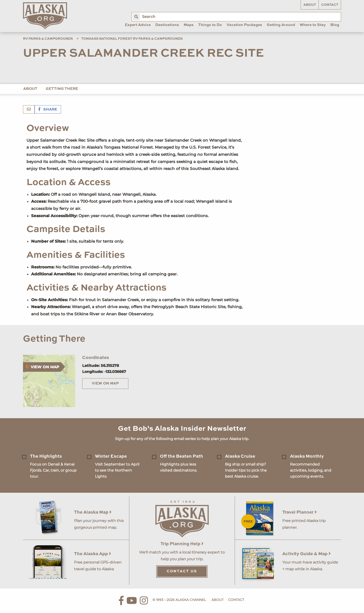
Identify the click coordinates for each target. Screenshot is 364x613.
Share (48, 110)
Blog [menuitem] (335, 25)
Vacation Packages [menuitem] (244, 25)
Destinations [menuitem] (167, 25)
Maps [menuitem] (189, 25)
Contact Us (182, 571)
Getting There (62, 89)
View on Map (105, 384)
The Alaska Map (93, 512)
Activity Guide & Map (307, 554)
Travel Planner (300, 512)
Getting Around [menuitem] (281, 25)
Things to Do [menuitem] (210, 25)
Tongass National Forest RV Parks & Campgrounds (132, 39)
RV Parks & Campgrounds (48, 39)
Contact (330, 5)
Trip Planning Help (182, 544)
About (310, 5)
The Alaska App (93, 554)
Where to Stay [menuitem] (313, 25)
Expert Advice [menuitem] (138, 25)
